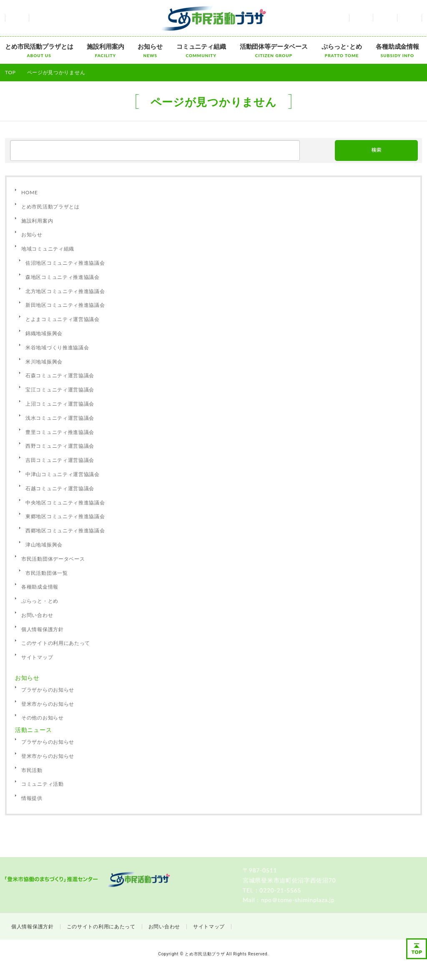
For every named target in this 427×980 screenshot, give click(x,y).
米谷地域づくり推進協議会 (57, 347)
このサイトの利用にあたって (56, 643)
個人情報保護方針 (43, 629)
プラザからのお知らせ (48, 690)
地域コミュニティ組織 (48, 249)
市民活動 (32, 770)
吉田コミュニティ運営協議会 (60, 460)
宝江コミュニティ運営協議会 (60, 390)
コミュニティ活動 (43, 784)
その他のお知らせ (43, 718)
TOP (10, 72)
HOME (30, 192)
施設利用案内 (105, 50)
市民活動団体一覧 (47, 573)
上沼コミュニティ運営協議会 (60, 404)
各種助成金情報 (397, 50)
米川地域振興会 (44, 362)
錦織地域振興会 (44, 333)
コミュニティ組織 (201, 50)
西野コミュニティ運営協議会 (60, 446)
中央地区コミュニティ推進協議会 (65, 503)
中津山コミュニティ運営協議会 (63, 474)
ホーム (17, 18)
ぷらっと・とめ (40, 601)
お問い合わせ (385, 18)
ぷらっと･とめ (342, 50)
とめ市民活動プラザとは (39, 50)
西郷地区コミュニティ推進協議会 (65, 530)
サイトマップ (409, 18)
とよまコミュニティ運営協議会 (63, 319)
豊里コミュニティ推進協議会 (60, 432)
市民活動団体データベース (53, 559)
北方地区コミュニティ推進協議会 (65, 291)
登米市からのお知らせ (48, 704)
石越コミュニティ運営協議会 (60, 488)
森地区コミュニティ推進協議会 (63, 277)
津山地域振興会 (44, 545)
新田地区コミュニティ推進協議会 (65, 305)
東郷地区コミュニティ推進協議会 (65, 516)
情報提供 (32, 798)
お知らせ (150, 50)
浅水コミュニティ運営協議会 (60, 418)
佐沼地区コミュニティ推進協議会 (65, 263)
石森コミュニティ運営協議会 (60, 375)
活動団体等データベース (274, 50)
